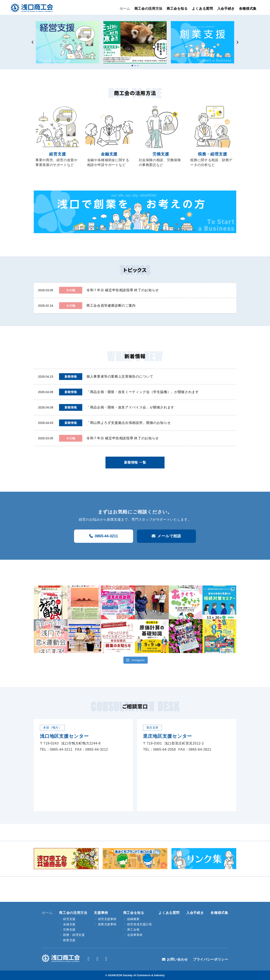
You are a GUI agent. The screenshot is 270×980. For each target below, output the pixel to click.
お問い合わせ (177, 959)
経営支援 (69, 919)
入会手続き (226, 9)
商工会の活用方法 (148, 9)
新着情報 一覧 (135, 462)
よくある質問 (202, 9)
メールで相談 (169, 536)
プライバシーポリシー (211, 959)
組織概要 (133, 919)
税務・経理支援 (74, 935)
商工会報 (133, 930)
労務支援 (69, 930)
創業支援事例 (107, 924)
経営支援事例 (107, 919)
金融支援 (69, 924)
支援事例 (101, 913)
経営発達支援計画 (139, 924)
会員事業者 (135, 935)
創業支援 (69, 940)
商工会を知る (177, 9)
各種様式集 (248, 9)
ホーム (125, 9)
